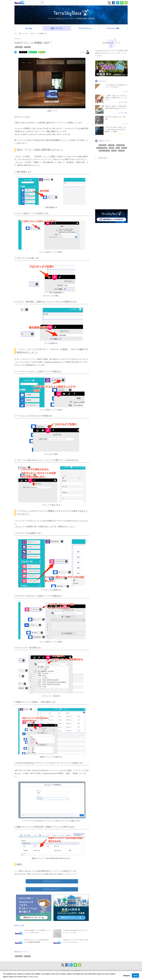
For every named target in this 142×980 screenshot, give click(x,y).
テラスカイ (102, 158)
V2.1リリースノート (52, 881)
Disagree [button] (127, 975)
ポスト (23, 52)
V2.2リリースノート (52, 889)
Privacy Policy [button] (33, 977)
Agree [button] (135, 975)
